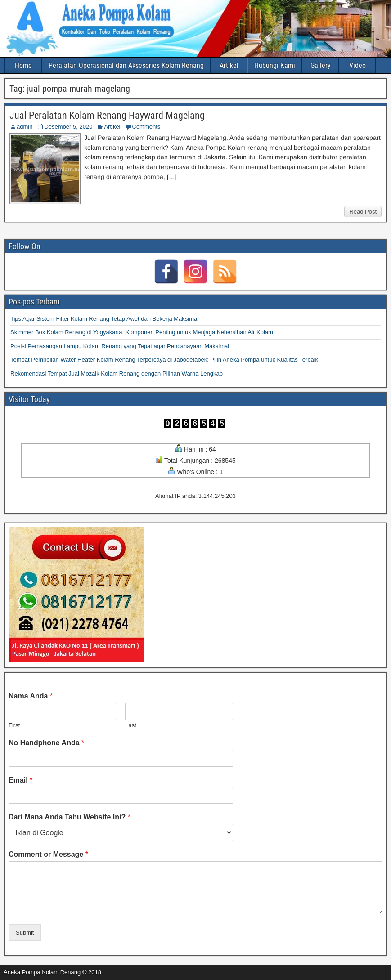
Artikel (229, 65)
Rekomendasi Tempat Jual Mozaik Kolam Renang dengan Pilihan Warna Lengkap (117, 374)
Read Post (363, 212)
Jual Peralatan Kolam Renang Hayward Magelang (107, 115)
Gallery (321, 65)
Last (131, 725)
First (14, 725)
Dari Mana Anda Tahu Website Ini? (70, 817)
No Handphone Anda (46, 743)
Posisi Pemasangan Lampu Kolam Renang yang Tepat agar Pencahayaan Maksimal (120, 346)
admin (25, 127)
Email (20, 780)
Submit (25, 933)
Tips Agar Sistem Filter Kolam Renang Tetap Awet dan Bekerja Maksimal (104, 319)
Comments (146, 127)
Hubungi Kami (275, 65)
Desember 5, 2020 (68, 127)
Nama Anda (31, 696)
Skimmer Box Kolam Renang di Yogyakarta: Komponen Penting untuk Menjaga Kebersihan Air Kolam (142, 332)
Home (23, 65)
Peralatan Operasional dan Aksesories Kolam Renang (126, 65)
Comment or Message (48, 854)
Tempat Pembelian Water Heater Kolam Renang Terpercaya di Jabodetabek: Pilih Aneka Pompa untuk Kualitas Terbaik (164, 360)
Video (357, 65)
